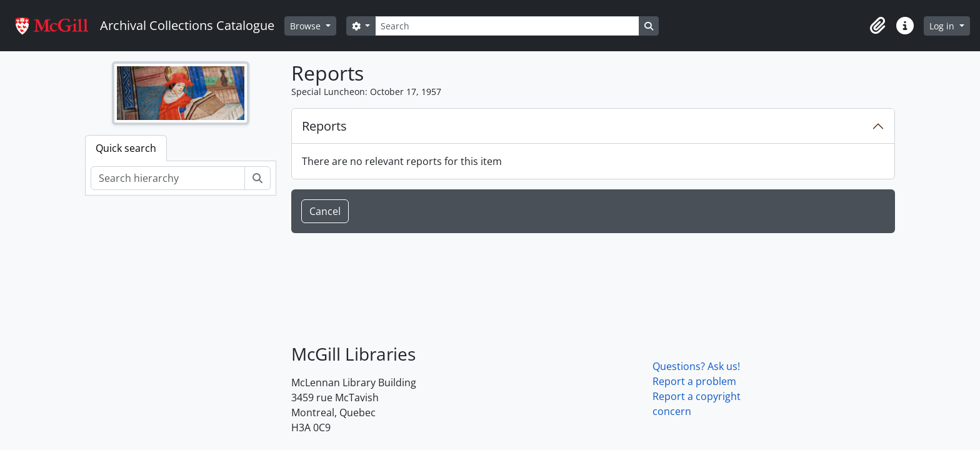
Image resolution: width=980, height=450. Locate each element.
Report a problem (694, 381)
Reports (324, 126)
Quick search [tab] (126, 148)
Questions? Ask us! (696, 366)
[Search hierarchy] (168, 178)
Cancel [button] (325, 211)
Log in (943, 26)
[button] (877, 26)
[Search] (507, 26)
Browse (307, 26)
